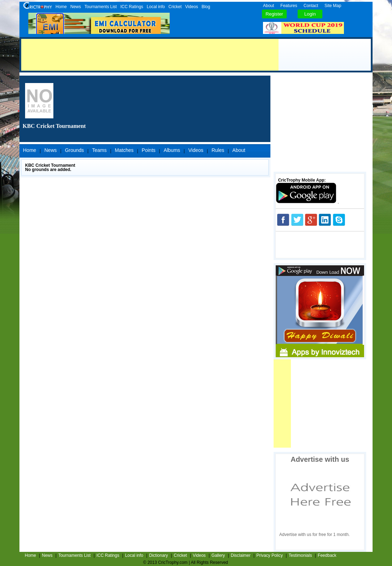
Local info (156, 7)
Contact (311, 6)
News (76, 7)
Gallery (218, 555)
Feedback (327, 555)
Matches (124, 150)
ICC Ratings (132, 7)
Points (149, 150)
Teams (99, 150)
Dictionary (159, 555)
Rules (218, 150)
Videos (192, 7)
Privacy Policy (270, 555)
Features (289, 6)
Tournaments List (101, 7)
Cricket (175, 7)
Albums (172, 150)
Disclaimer (241, 555)
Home (61, 7)
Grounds (75, 150)
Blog (206, 7)
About (268, 6)
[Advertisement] (150, 55)
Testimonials (300, 555)
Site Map (333, 6)
